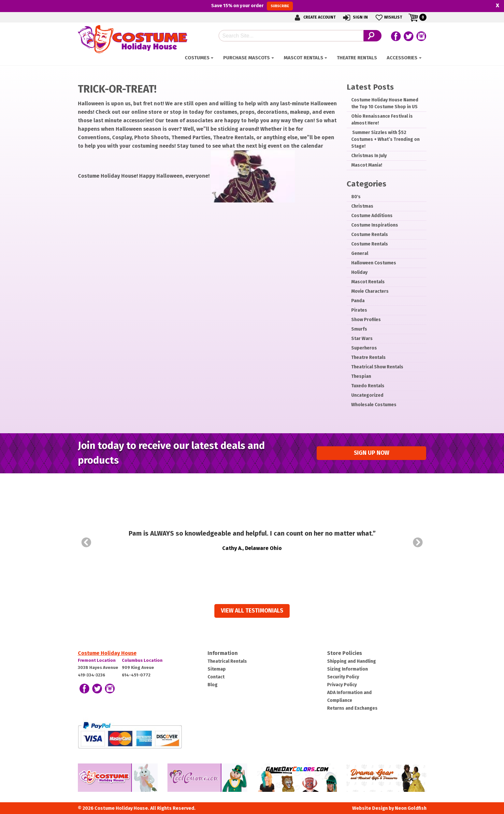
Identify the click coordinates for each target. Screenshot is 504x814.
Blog (213, 685)
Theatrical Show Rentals (377, 367)
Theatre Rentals (357, 58)
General (360, 253)
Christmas (362, 206)
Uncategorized (367, 395)
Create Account (314, 17)
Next (418, 542)
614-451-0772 (136, 675)
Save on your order (252, 6)
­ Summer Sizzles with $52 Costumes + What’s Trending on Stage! (385, 139)
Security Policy (343, 677)
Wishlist (388, 17)
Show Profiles (366, 320)
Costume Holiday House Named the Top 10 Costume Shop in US (385, 103)
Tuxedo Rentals (368, 386)
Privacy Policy (342, 685)
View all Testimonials (252, 611)
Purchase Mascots (246, 58)
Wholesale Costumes (374, 405)
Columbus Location (142, 660)
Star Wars (362, 339)
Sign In (355, 17)
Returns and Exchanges (352, 708)
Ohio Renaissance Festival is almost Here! (382, 120)
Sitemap (217, 669)
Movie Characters (370, 291)
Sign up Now (372, 453)
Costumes (197, 58)
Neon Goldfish (411, 808)
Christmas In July (369, 156)
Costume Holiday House (107, 653)
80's (356, 197)
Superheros (364, 348)
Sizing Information (347, 669)
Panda (358, 301)
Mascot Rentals (303, 58)
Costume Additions (372, 216)
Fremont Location (97, 660)
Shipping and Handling (352, 661)
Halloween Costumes (374, 263)
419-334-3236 (92, 675)
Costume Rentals (370, 235)
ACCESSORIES (402, 58)
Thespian (361, 376)
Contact (216, 677)
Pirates (359, 310)
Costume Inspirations (375, 225)
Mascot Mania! (367, 165)
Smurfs (359, 329)
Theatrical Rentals (227, 661)
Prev (86, 542)
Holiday (359, 272)
